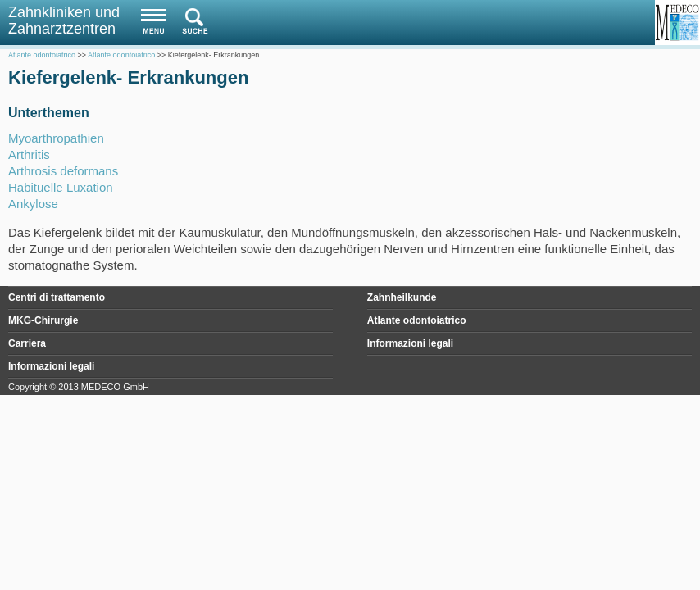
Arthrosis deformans (63, 171)
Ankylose (33, 204)
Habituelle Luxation (61, 187)
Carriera (27, 343)
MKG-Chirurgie (43, 320)
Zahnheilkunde (402, 297)
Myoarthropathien (56, 138)
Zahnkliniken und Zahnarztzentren (64, 20)
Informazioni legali (410, 343)
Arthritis (29, 154)
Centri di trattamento (57, 297)
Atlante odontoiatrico (417, 320)
